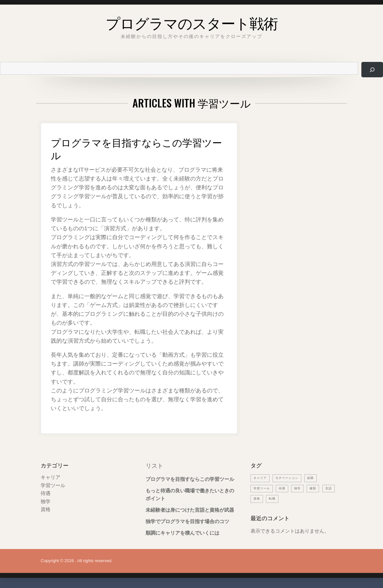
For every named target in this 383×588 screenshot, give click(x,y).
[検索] (372, 70)
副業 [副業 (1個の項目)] (318, 478)
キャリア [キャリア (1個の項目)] (261, 478)
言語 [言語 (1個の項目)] (257, 498)
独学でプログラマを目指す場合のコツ (187, 522)
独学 (46, 501)
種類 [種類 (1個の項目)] (319, 488)
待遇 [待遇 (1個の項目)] (286, 488)
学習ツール (53, 485)
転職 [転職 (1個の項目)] (291, 498)
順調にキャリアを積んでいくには (182, 533)
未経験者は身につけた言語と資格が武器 (190, 510)
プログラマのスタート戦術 (192, 21)
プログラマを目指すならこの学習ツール (135, 148)
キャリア (50, 477)
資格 (46, 509)
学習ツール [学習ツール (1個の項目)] (263, 488)
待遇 (46, 493)
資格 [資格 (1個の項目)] (274, 498)
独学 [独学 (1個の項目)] (303, 488)
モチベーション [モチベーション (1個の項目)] (292, 478)
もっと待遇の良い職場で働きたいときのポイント (190, 495)
